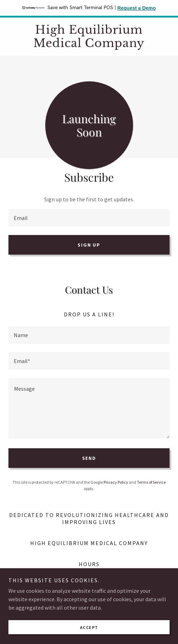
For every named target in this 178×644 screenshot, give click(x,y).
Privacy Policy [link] (116, 482)
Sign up (89, 245)
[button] (128, 581)
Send (89, 458)
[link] (89, 37)
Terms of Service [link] (151, 482)
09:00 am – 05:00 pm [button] (101, 581)
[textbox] (89, 218)
